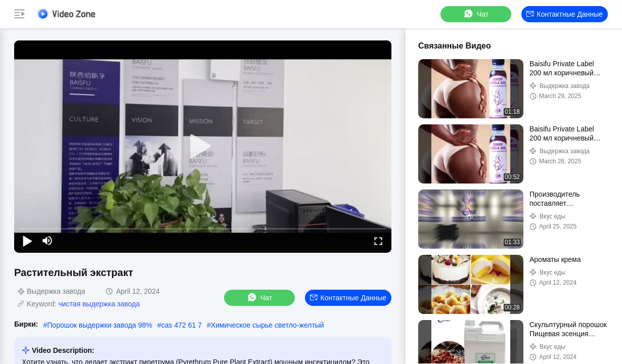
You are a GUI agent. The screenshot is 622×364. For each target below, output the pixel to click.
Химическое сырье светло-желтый (268, 325)
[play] (203, 147)
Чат (476, 14)
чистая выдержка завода (99, 304)
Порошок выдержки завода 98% (100, 325)
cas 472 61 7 (182, 325)
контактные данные (565, 14)
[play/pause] (27, 241)
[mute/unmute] (48, 241)
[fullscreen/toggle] (378, 241)
